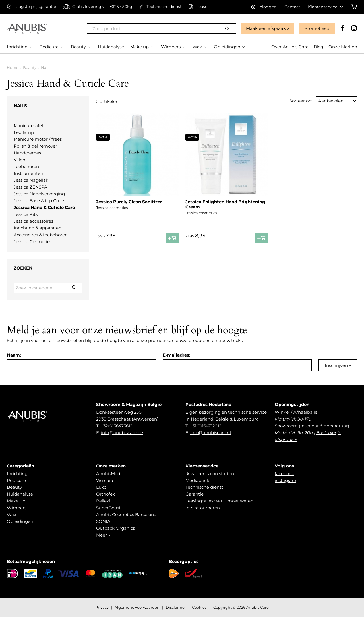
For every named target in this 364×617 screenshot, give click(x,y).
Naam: (14, 355)
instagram (286, 480)
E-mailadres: (176, 355)
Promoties (315, 28)
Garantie (195, 494)
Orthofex (106, 494)
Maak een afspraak (266, 28)
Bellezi (103, 501)
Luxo (101, 487)
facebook (284, 474)
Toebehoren (26, 166)
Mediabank (197, 480)
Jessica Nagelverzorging (39, 194)
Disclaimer (176, 607)
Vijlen (19, 160)
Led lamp (24, 132)
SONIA (103, 521)
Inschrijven (336, 365)
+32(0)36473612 (117, 426)
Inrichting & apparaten (38, 228)
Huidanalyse (20, 494)
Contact (292, 7)
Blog (318, 47)
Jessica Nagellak (31, 180)
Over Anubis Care (290, 47)
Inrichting (17, 474)
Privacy (102, 607)
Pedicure (16, 480)
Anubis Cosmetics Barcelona (126, 514)
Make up (16, 501)
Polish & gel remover (35, 146)
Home (13, 67)
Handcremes (27, 153)
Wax (12, 514)
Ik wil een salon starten (210, 474)
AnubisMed (108, 474)
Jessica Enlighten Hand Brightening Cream (225, 204)
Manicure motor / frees (38, 139)
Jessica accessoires (33, 221)
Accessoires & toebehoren (41, 235)
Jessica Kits (26, 214)
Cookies (199, 607)
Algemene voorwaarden (137, 607)
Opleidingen (20, 521)
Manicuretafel (28, 126)
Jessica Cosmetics (33, 242)
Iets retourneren (203, 508)
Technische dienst (204, 487)
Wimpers (17, 508)
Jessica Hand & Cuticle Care (44, 207)
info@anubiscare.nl (211, 433)
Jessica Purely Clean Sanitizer (129, 202)
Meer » (103, 535)
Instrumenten (28, 173)
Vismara (105, 480)
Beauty (30, 67)
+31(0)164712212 (206, 426)
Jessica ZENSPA (30, 187)
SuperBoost (108, 508)
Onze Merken (343, 47)
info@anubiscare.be (122, 433)
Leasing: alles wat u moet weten (219, 501)
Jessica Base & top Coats (39, 201)
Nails (46, 67)
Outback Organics (115, 528)
